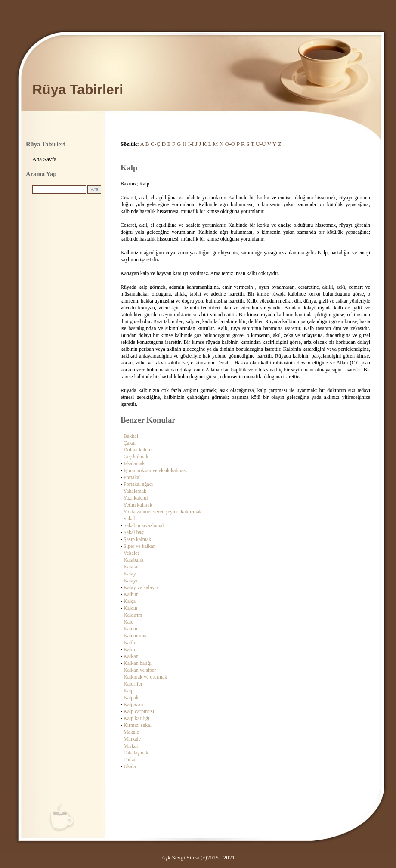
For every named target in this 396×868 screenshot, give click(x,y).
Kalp (128, 691)
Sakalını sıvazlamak (144, 525)
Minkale (132, 739)
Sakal (129, 519)
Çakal (130, 443)
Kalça (130, 601)
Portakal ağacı (138, 484)
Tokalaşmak (136, 753)
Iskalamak (134, 463)
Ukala (130, 766)
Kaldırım (133, 615)
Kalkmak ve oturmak (145, 677)
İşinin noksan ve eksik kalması (155, 470)
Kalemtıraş (135, 636)
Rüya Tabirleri (78, 90)
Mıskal (131, 746)
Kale (128, 622)
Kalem (130, 629)
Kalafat (131, 567)
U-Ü (261, 144)
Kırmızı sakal (138, 725)
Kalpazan (133, 704)
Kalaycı (131, 581)
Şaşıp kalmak (137, 539)
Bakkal (131, 436)
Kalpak (131, 698)
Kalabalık (134, 560)
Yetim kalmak (138, 505)
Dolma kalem (138, 450)
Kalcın (130, 608)
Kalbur (131, 594)
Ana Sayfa (44, 159)
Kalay (130, 574)
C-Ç (155, 144)
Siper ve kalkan (140, 546)
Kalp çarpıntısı (139, 711)
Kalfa (129, 643)
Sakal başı (134, 532)
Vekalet (131, 553)
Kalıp (129, 649)
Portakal (132, 477)
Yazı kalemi (136, 498)
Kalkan (131, 656)
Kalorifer (133, 684)
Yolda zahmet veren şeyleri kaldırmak (163, 512)
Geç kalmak (136, 457)
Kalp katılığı (136, 718)
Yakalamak (135, 491)
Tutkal (130, 760)
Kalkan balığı (138, 663)
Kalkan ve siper (140, 670)
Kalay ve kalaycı (141, 587)
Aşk (166, 857)
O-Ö (230, 144)
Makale (131, 732)
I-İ (191, 144)
